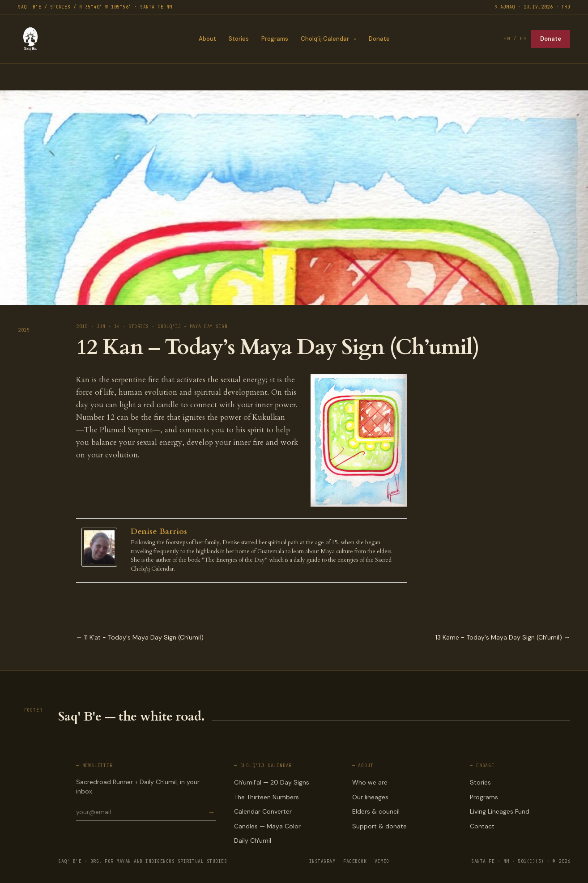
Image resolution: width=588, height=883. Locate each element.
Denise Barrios (159, 531)
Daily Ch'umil (253, 840)
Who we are (370, 782)
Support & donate (379, 826)
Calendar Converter (263, 811)
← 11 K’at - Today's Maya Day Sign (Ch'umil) (140, 637)
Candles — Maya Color (267, 826)
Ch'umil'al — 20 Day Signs (272, 782)
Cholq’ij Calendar (324, 39)
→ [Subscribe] (211, 812)
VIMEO (382, 861)
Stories (238, 39)
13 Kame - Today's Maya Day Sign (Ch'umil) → (503, 637)
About (207, 39)
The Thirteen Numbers (266, 797)
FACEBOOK (355, 861)
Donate (379, 39)
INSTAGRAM (322, 861)
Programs (274, 39)
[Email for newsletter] (141, 812)
